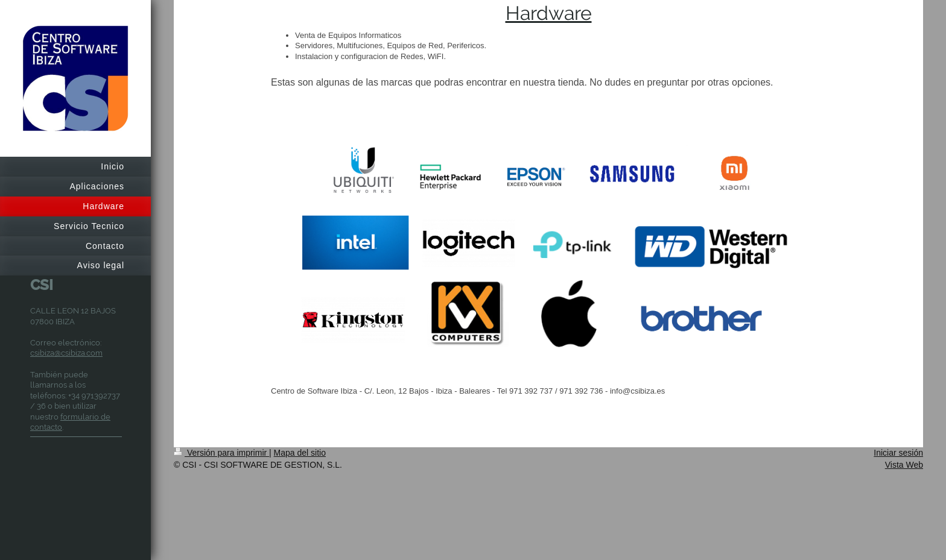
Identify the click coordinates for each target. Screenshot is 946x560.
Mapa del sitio (300, 453)
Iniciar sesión (898, 453)
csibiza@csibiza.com (66, 353)
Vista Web (904, 465)
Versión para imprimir (221, 453)
